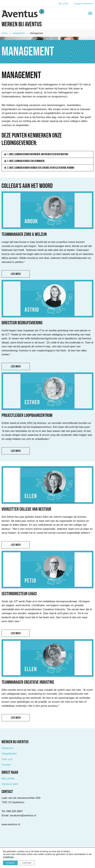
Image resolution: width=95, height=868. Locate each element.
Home (4, 33)
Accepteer (10, 863)
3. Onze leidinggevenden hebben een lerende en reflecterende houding (41, 168)
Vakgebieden (19, 33)
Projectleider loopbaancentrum (27, 415)
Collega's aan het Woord (27, 186)
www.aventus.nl (11, 824)
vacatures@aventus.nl (23, 815)
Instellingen (27, 863)
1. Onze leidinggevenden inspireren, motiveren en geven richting (38, 154)
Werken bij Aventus (22, 24)
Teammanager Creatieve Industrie (28, 682)
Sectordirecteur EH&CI (19, 594)
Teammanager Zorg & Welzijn (24, 234)
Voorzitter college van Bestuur (26, 509)
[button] (90, 13)
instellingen (8, 857)
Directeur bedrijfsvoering (22, 323)
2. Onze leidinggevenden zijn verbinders (26, 161)
